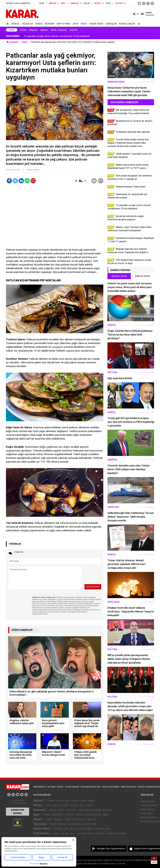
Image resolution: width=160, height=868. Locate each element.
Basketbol (57, 815)
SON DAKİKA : (13, 36)
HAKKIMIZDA (40, 787)
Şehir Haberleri (149, 817)
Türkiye (75, 801)
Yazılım (87, 824)
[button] (76, 181)
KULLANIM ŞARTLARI (90, 787)
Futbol (47, 815)
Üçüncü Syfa (63, 801)
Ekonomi (50, 24)
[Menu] (138, 24)
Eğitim (92, 801)
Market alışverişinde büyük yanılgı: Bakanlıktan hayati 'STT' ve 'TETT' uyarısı (60, 36)
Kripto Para (64, 24)
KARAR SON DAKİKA (18, 812)
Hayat (84, 24)
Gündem (58, 829)
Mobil (53, 824)
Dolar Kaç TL (147, 813)
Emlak (61, 810)
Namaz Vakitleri (149, 805)
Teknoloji (40, 824)
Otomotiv (71, 810)
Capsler (65, 833)
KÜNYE (60, 787)
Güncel (16, 24)
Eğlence (44, 30)
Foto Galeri (41, 833)
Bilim (95, 824)
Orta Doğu (52, 805)
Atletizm (80, 815)
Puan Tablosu (148, 809)
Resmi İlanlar (127, 24)
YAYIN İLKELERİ (72, 787)
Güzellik (73, 30)
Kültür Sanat (79, 819)
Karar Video (96, 24)
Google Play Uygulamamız (111, 849)
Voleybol (69, 815)
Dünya (39, 24)
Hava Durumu (148, 801)
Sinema (73, 829)
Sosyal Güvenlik (93, 810)
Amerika (64, 805)
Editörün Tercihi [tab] (142, 276)
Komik (82, 829)
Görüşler (111, 24)
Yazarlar (28, 24)
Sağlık (67, 819)
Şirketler (107, 810)
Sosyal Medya (75, 824)
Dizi (66, 829)
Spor (75, 24)
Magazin (33, 30)
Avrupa (74, 805)
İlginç (90, 829)
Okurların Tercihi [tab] (119, 276)
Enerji (80, 810)
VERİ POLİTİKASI (128, 787)
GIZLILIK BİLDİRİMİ (111, 787)
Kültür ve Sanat (96, 833)
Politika (51, 801)
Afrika (89, 805)
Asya (82, 805)
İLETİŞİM (51, 787)
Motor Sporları (94, 815)
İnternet (61, 824)
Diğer (106, 815)
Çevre (84, 801)
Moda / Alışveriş (59, 30)
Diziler (23, 30)
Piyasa (53, 810)
